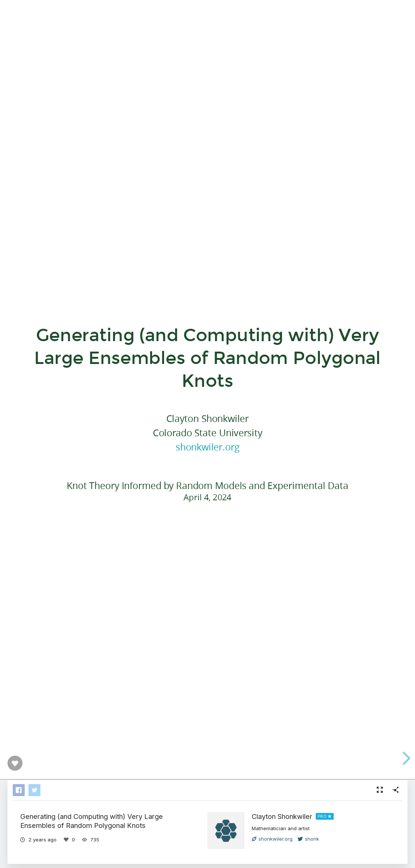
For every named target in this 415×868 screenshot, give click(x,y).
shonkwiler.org (207, 447)
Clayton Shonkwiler (282, 816)
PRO (322, 816)
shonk (308, 839)
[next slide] (405, 758)
